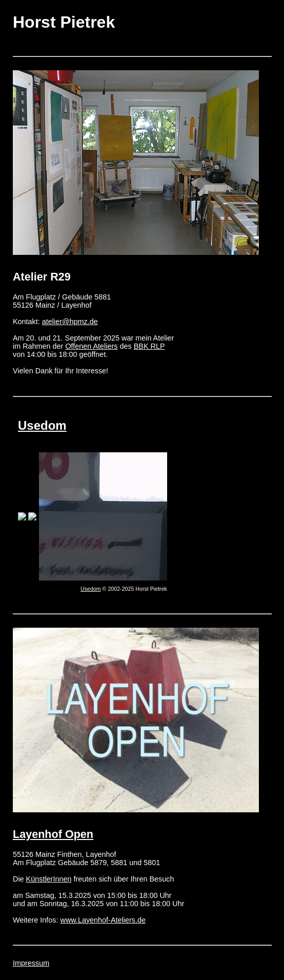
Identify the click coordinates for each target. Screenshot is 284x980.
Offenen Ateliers (91, 346)
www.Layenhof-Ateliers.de (103, 920)
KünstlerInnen (49, 879)
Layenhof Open (53, 834)
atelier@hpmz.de (70, 322)
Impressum (31, 963)
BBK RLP (149, 346)
